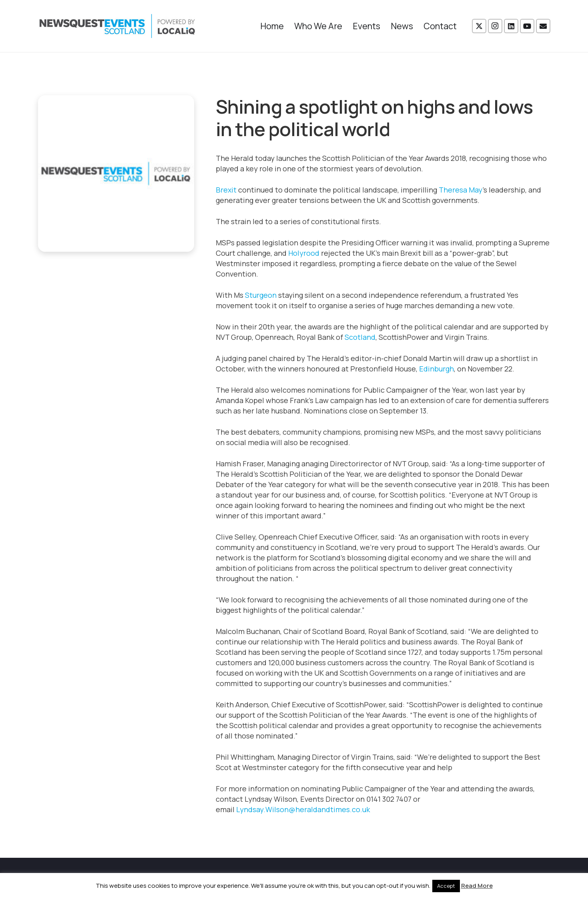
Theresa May (461, 190)
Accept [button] (446, 886)
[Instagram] (495, 26)
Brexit (226, 190)
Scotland (360, 337)
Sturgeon (261, 295)
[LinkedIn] (511, 26)
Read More (477, 886)
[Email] (543, 26)
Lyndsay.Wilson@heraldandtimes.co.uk (303, 809)
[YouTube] (527, 26)
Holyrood (304, 253)
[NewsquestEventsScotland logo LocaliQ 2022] (117, 26)
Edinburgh (436, 369)
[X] (479, 26)
